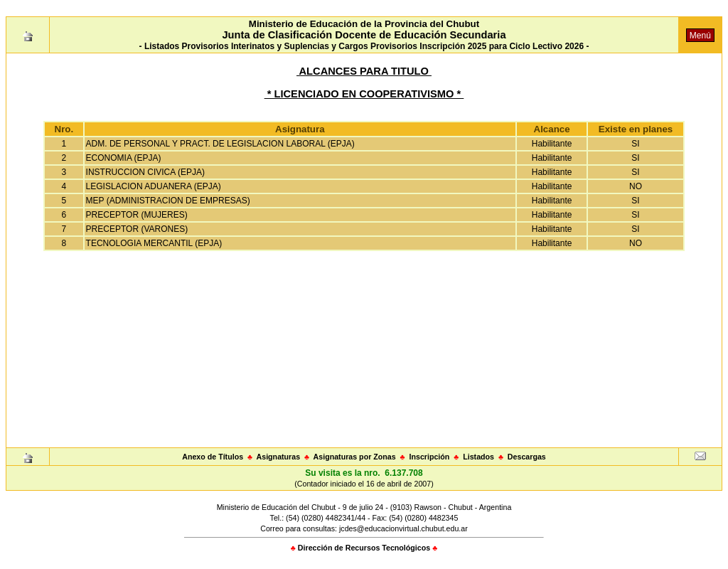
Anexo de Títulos (213, 457)
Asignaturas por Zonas (355, 457)
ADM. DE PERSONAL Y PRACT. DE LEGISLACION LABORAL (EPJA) (220, 144)
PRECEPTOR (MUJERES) (137, 215)
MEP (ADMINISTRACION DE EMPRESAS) (168, 201)
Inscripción (429, 457)
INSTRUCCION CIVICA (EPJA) (145, 172)
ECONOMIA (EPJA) (124, 158)
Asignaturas (279, 457)
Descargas (527, 457)
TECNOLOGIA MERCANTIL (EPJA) (154, 243)
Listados (478, 457)
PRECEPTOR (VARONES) (137, 229)
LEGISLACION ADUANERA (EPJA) (154, 186)
